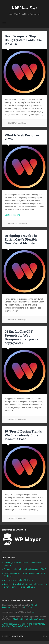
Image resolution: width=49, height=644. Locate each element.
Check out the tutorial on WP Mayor (28, 619)
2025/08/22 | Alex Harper (17, 419)
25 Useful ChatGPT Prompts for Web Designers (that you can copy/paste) (23, 337)
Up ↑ (45, 636)
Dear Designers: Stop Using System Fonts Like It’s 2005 (23, 40)
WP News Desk (24, 8)
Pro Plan (28, 607)
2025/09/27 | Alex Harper (17, 123)
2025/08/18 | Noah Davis (17, 518)
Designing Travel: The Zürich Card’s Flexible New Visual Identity (21, 239)
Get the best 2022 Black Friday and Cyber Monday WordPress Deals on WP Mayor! (23, 625)
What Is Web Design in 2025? (22, 137)
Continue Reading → (14, 215)
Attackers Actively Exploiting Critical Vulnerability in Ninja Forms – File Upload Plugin (25, 586)
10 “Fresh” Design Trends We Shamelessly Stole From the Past (23, 435)
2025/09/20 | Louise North (18, 223)
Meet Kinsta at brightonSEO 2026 (18, 580)
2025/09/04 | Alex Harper (17, 320)
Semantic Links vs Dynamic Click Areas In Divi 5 (25, 569)
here (34, 612)
